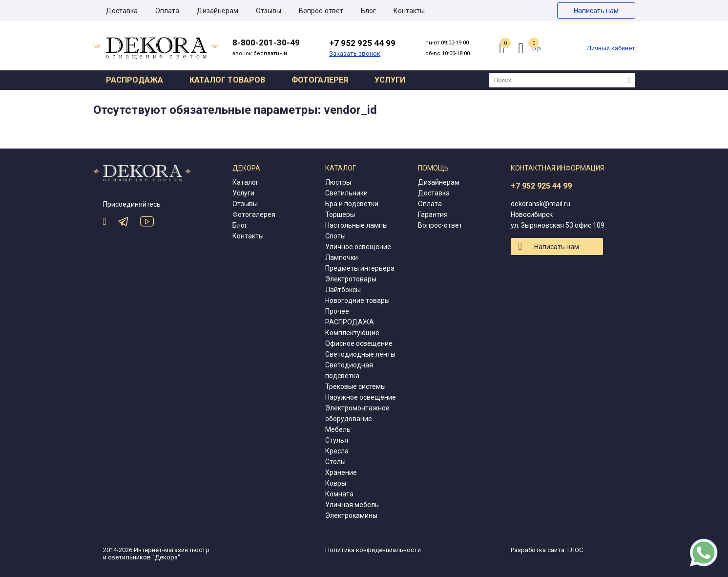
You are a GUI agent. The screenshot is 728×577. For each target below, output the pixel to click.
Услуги (390, 80)
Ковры (336, 483)
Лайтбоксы (343, 290)
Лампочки (342, 257)
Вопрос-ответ (321, 11)
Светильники (346, 193)
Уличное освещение (358, 247)
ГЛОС (575, 550)
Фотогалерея (320, 80)
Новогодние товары (357, 300)
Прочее (337, 311)
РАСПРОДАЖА (350, 322)
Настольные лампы (356, 225)
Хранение (341, 472)
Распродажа (135, 80)
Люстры (338, 182)
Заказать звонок (355, 53)
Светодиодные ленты (360, 354)
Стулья (337, 440)
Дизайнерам (218, 11)
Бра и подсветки (352, 204)
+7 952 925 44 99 (541, 186)
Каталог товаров (227, 80)
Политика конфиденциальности (373, 550)
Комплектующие (352, 333)
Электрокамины (351, 515)
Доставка (122, 11)
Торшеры (340, 214)
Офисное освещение (359, 343)
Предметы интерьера (360, 268)
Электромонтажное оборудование (357, 413)
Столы (335, 462)
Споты (335, 236)
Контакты (409, 11)
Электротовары (351, 279)
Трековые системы (355, 386)
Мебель (338, 429)
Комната (339, 494)
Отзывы (269, 11)
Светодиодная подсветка (349, 370)
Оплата (167, 11)
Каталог (246, 182)
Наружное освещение (361, 397)
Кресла (337, 451)
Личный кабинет (611, 48)
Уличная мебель (352, 505)
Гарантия (433, 214)
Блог (368, 11)
